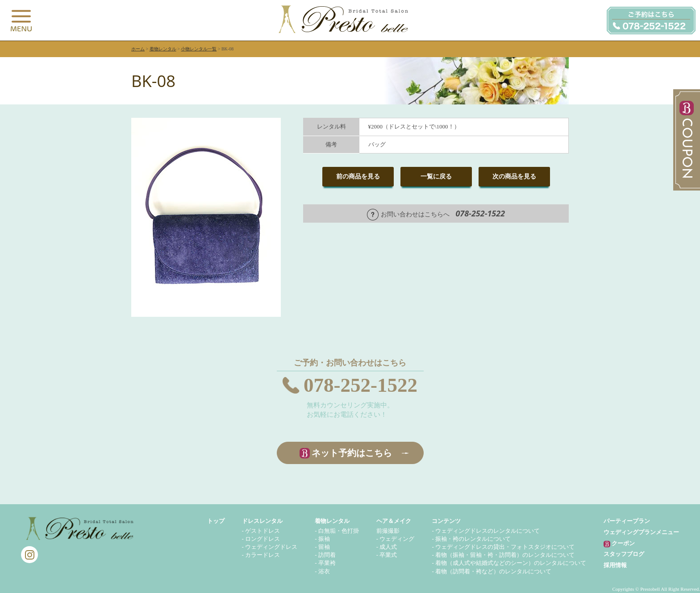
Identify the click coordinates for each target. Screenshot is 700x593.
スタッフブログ (624, 554)
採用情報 (615, 565)
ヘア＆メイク (394, 521)
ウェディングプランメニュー (641, 532)
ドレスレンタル (262, 521)
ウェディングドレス (271, 547)
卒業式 (388, 555)
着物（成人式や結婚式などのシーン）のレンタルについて (511, 563)
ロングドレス (262, 539)
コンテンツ (446, 521)
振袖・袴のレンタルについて (473, 539)
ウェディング (397, 539)
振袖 (324, 539)
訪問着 (327, 555)
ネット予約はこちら (352, 453)
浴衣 (324, 571)
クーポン (619, 544)
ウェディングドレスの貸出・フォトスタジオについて (505, 547)
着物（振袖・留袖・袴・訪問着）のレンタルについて (505, 555)
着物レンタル (163, 49)
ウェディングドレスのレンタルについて (487, 531)
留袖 (324, 547)
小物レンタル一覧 (199, 49)
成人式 (388, 547)
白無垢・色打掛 (339, 531)
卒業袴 (327, 563)
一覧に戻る (436, 176)
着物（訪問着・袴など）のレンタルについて (493, 571)
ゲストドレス (262, 531)
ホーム (138, 49)
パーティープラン (627, 521)
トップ (216, 521)
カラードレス (262, 555)
